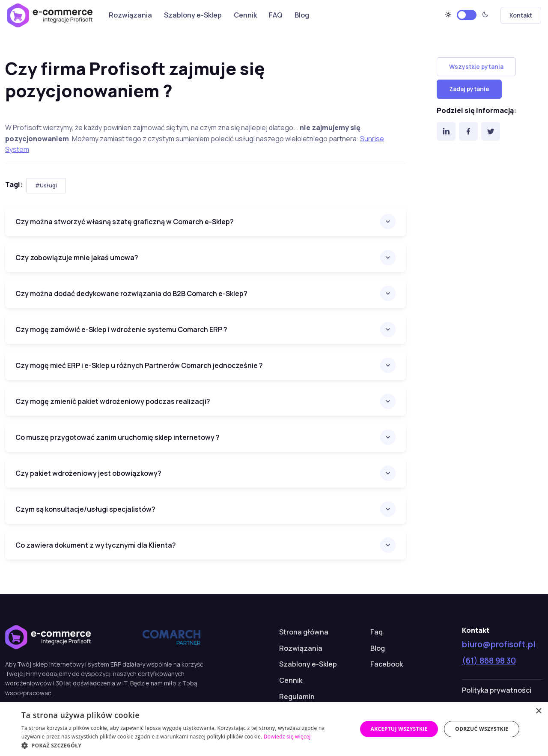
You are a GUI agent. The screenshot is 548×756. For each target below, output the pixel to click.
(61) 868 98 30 (489, 661)
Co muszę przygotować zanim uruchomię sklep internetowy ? (118, 437)
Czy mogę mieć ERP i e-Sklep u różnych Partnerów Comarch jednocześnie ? (139, 365)
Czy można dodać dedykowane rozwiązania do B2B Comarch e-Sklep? (131, 294)
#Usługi (46, 185)
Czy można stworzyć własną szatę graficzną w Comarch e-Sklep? (125, 222)
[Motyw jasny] (467, 15)
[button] (184, 745)
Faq (377, 632)
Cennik (245, 15)
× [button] (538, 711)
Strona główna (304, 632)
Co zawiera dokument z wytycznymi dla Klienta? (96, 545)
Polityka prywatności (497, 690)
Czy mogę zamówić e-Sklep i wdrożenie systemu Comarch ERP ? (121, 329)
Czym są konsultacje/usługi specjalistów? (85, 509)
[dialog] (274, 729)
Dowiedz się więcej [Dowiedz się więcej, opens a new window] (287, 737)
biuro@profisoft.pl (499, 644)
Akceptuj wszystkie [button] (399, 729)
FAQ (276, 15)
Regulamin (297, 697)
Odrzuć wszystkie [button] (482, 729)
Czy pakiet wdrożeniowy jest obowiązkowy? (88, 473)
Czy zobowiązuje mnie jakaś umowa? (77, 258)
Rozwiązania (130, 15)
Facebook (387, 664)
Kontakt (521, 15)
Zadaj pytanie (469, 89)
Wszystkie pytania (476, 67)
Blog (302, 15)
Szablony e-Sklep (193, 15)
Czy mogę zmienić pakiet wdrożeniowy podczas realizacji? (113, 401)
